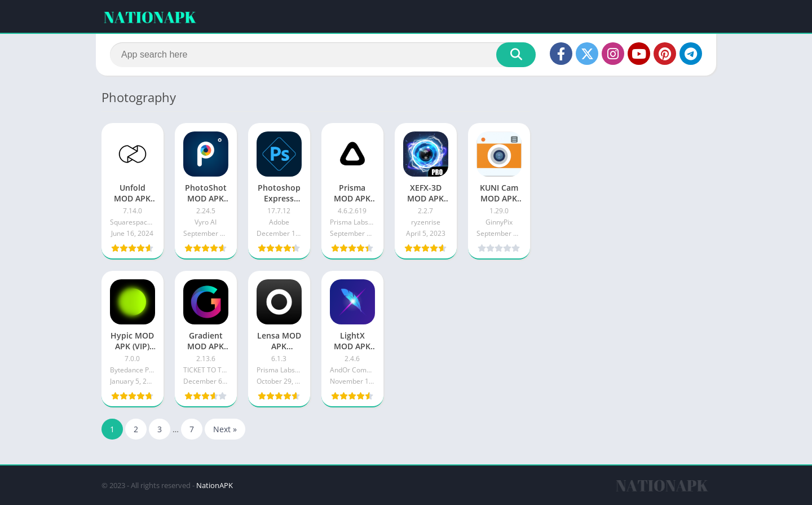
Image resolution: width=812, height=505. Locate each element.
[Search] (323, 55)
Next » (225, 429)
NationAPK (215, 485)
